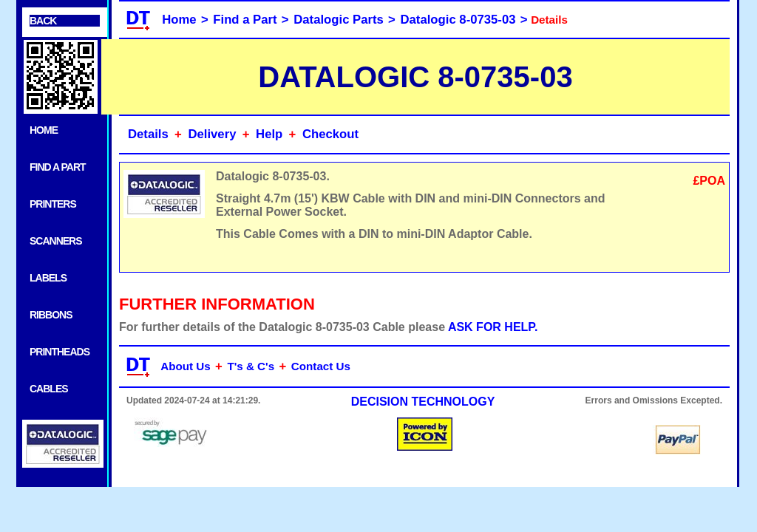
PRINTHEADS (60, 352)
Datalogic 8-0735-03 (458, 20)
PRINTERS (53, 204)
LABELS (48, 278)
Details (148, 134)
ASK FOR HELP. (493, 327)
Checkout (330, 134)
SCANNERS (56, 241)
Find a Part (245, 20)
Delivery (212, 134)
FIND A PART (58, 167)
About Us (186, 366)
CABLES (49, 389)
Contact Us (321, 366)
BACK (43, 21)
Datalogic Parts (339, 20)
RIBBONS (51, 315)
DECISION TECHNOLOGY (423, 402)
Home (179, 20)
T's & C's (251, 366)
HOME (44, 130)
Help (269, 134)
